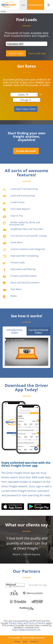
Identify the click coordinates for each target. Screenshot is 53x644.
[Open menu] (49, 5)
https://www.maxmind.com (26, 630)
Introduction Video (15, 331)
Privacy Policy (16, 623)
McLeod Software (15, 585)
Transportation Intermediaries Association (14, 593)
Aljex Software (38, 585)
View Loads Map (37, 53)
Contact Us (34, 642)
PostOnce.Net (27, 609)
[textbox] (25, 44)
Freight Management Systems (37, 602)
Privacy (17, 642)
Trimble (18, 602)
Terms (25, 642)
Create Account (26, 151)
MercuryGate (33, 593)
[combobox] (27, 44)
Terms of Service (37, 623)
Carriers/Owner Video (38, 331)
